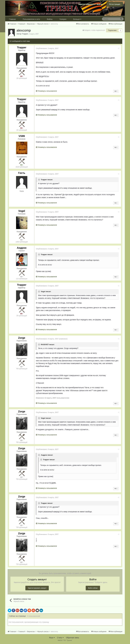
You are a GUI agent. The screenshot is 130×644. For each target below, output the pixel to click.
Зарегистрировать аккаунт (37, 588)
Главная (12, 19)
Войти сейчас (93, 588)
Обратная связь (72, 638)
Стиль (60, 638)
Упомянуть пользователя (47, 91)
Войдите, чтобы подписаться (95, 30)
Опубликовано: (48, 48)
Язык (52, 638)
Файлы (50, 19)
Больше (77, 19)
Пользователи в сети (31, 19)
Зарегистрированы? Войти (91, 4)
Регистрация (115, 4)
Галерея (63, 19)
